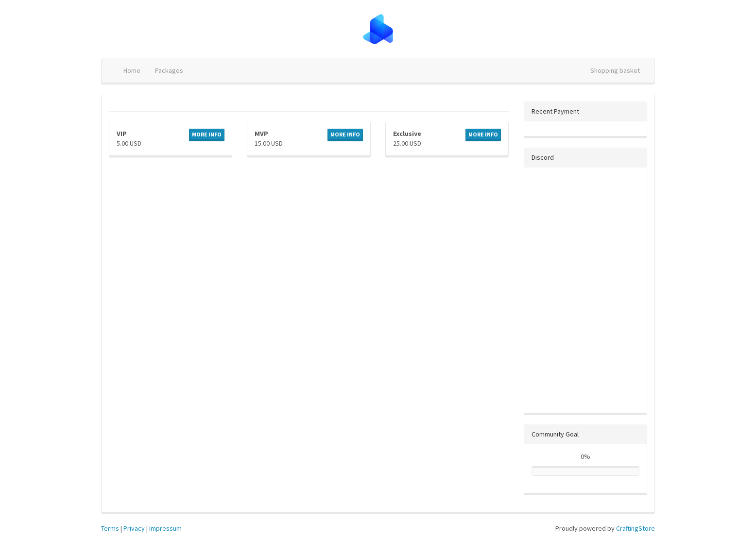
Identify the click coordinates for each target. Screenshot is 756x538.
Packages (169, 70)
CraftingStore (636, 528)
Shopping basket (615, 70)
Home (132, 70)
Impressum (165, 528)
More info (207, 134)
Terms (110, 528)
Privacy (134, 528)
